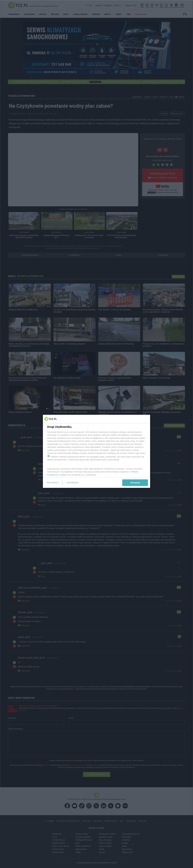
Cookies (63, 475)
